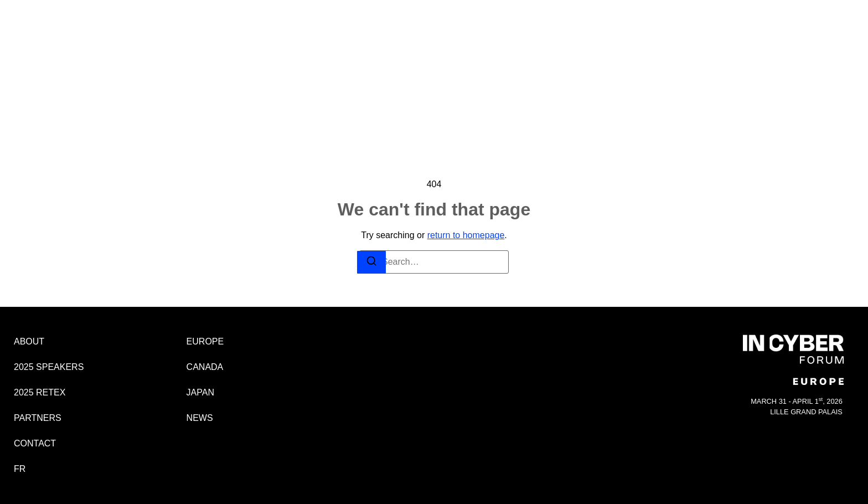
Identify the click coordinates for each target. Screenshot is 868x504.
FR (583, 35)
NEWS (796, 88)
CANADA (793, 59)
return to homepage (466, 235)
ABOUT (293, 35)
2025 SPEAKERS (355, 35)
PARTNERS (487, 35)
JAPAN (795, 73)
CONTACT (543, 35)
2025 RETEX (426, 35)
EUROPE (793, 45)
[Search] (371, 262)
